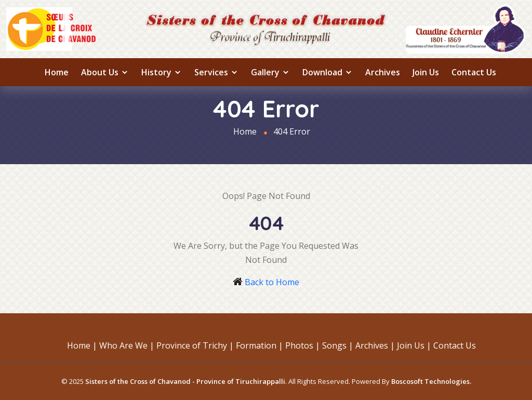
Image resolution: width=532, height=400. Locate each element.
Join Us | (414, 345)
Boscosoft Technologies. (431, 381)
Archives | (375, 345)
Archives (383, 72)
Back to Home (272, 282)
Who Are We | (127, 345)
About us (105, 72)
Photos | (303, 345)
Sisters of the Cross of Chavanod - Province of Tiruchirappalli (185, 381)
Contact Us (474, 72)
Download (328, 72)
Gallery (270, 72)
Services (216, 72)
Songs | (338, 345)
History (162, 72)
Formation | (260, 345)
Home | (82, 345)
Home (57, 72)
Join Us (426, 72)
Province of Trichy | (195, 345)
